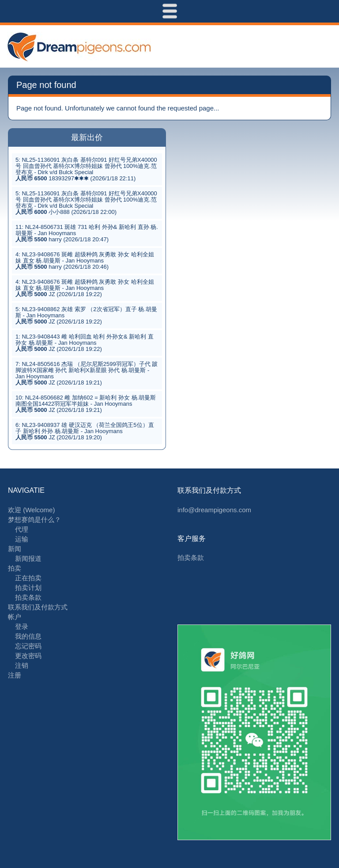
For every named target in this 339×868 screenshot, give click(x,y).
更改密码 (28, 656)
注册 (15, 675)
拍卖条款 (28, 597)
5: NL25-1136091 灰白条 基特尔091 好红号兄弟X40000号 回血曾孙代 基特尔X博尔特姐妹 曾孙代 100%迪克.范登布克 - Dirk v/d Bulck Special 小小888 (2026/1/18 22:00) (86, 203)
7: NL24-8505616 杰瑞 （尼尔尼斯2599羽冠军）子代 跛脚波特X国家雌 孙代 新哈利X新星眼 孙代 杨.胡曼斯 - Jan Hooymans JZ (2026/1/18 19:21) (87, 373)
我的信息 (28, 636)
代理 (22, 529)
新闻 (15, 549)
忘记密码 (28, 646)
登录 (22, 626)
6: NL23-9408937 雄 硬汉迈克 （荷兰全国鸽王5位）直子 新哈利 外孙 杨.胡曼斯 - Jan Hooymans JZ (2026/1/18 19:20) (85, 431)
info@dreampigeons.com (214, 510)
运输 (22, 539)
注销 (22, 665)
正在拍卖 (28, 578)
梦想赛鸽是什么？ (34, 520)
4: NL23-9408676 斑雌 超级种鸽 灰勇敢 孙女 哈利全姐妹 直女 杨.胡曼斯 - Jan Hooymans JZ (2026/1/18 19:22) (85, 288)
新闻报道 (28, 558)
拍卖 (15, 568)
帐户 (15, 617)
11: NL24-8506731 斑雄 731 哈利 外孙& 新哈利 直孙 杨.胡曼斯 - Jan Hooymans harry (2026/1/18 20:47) (87, 233)
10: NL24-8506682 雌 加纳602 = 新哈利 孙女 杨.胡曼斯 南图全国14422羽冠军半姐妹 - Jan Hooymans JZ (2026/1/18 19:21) (86, 404)
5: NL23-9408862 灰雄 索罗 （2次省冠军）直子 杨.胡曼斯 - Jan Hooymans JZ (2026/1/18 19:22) (86, 315)
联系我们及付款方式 (38, 607)
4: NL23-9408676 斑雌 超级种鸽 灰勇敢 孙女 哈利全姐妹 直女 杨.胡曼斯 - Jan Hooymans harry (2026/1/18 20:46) (85, 261)
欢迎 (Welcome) (31, 510)
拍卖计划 (28, 588)
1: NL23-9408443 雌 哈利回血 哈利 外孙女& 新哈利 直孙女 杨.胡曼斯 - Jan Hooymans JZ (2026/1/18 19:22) (85, 343)
